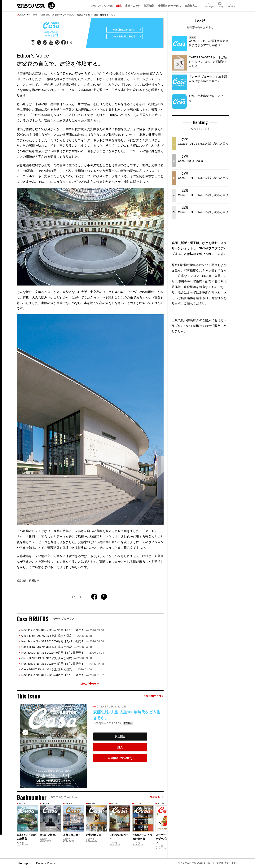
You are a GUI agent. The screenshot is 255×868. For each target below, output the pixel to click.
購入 (120, 747)
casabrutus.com (127, 30)
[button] (160, 824)
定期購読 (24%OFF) (120, 758)
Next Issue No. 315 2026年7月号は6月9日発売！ (63, 630)
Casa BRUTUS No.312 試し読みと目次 (57, 658)
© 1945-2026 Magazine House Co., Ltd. (208, 863)
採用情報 (149, 6)
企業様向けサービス (169, 6)
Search (231, 4)
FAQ (221, 4)
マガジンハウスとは (101, 6)
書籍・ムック (133, 6)
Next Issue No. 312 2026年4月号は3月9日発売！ (63, 664)
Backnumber (153, 696)
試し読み (120, 737)
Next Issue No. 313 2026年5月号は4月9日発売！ (63, 653)
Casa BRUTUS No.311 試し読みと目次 (57, 669)
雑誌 (119, 6)
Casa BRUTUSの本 (126, 37)
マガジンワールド (36, 5)
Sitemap (22, 863)
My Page (209, 4)
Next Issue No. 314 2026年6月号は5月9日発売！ (63, 641)
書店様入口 (191, 6)
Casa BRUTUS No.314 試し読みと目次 (57, 636)
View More (90, 683)
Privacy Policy (46, 863)
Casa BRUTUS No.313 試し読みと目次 (57, 647)
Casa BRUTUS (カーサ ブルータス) (57, 15)
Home (35, 15)
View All (157, 797)
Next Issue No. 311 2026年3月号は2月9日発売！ (63, 675)
